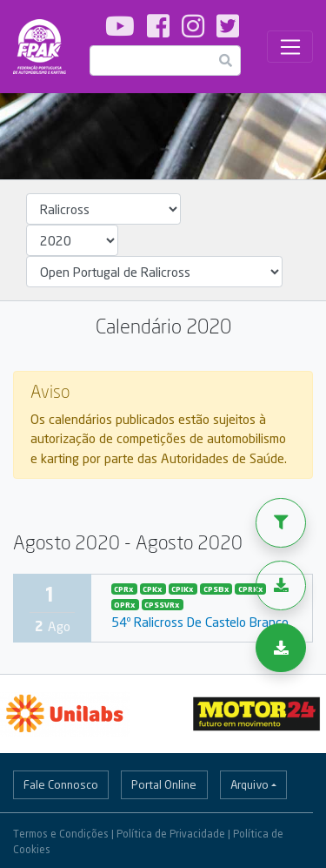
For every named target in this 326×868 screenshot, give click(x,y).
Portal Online (164, 784)
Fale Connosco (61, 784)
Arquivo (249, 784)
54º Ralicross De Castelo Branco (200, 622)
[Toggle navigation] (290, 47)
